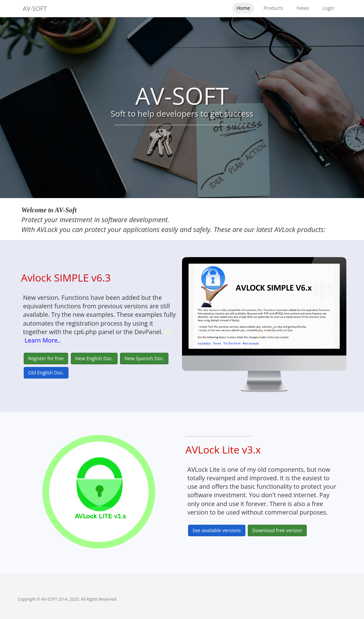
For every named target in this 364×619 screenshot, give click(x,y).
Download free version (277, 530)
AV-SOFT (35, 8)
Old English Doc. (46, 373)
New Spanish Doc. (144, 358)
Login (329, 8)
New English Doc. (94, 358)
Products (274, 8)
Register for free (46, 358)
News (303, 8)
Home (243, 8)
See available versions (217, 530)
